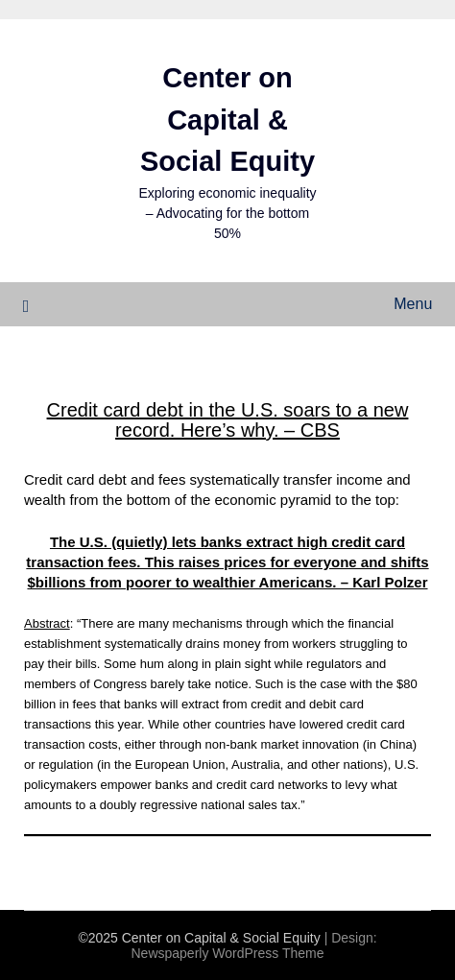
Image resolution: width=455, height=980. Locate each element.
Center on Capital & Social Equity (227, 120)
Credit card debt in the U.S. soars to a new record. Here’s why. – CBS (228, 420)
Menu (413, 304)
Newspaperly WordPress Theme (227, 953)
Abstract (47, 623)
